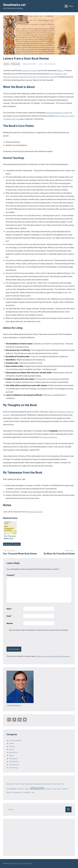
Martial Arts (13, 752)
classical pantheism (49, 437)
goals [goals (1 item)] (59, 784)
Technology (14, 767)
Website (10, 623)
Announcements (15, 740)
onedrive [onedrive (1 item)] (27, 789)
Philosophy (15, 64)
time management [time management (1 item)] (18, 792)
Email (9, 616)
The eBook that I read (11, 119)
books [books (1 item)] (17, 784)
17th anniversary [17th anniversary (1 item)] (11, 784)
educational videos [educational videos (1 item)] (38, 784)
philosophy (8, 544)
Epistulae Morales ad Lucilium (57, 113)
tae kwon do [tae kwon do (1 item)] (65, 789)
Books (7, 64)
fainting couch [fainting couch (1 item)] (47, 784)
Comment (11, 575)
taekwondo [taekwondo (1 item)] (9, 792)
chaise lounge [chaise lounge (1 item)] (29, 784)
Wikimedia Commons (34, 512)
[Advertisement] (39, 837)
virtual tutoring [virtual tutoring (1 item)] (27, 792)
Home (11, 749)
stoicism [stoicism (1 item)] (59, 789)
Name (9, 609)
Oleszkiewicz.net (14, 5)
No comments (50, 64)
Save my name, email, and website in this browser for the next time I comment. (39, 630)
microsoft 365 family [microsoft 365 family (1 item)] (12, 789)
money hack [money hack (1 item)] (21, 789)
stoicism (17, 544)
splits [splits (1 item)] (54, 789)
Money (12, 755)
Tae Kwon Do (14, 764)
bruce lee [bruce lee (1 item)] (22, 784)
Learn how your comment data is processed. (53, 656)
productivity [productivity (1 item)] (49, 789)
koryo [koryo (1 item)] (63, 784)
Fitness (12, 746)
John (40, 64)
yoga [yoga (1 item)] (33, 792)
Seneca (60, 70)
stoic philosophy (56, 74)
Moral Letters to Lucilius (65, 116)
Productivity (14, 761)
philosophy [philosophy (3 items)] (37, 788)
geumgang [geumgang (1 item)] (55, 784)
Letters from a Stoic (30, 70)
